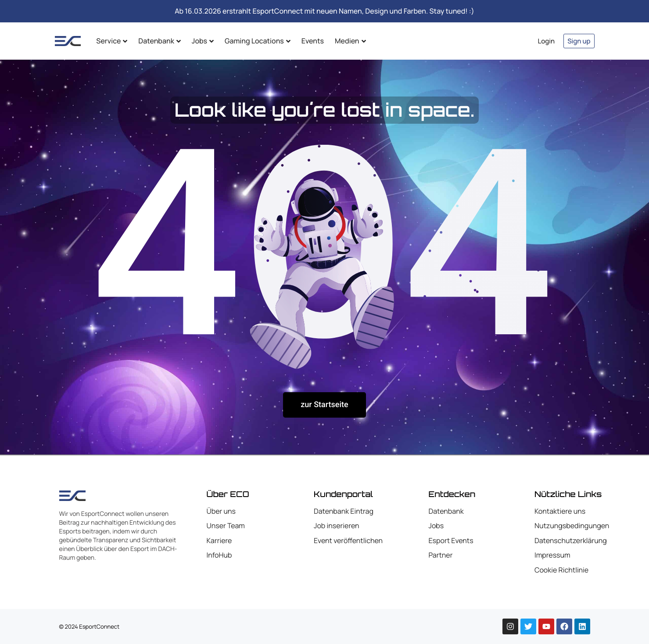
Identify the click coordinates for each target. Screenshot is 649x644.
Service (112, 41)
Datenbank (159, 41)
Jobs (203, 41)
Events (313, 41)
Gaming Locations (258, 41)
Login (547, 41)
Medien (350, 41)
